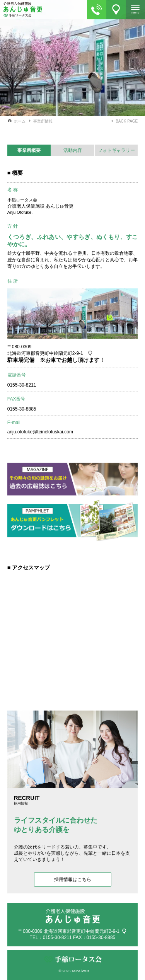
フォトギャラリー (116, 150)
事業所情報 (43, 121)
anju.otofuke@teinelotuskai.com (40, 432)
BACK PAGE (127, 121)
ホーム (20, 121)
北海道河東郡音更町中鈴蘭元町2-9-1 (45, 353)
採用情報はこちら (73, 879)
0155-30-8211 (57, 937)
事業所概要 (29, 150)
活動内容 (73, 150)
